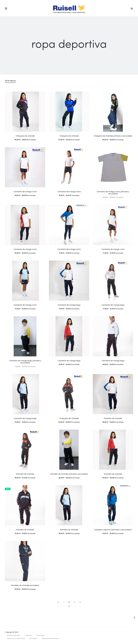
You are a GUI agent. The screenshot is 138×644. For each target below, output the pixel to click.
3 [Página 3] (74, 602)
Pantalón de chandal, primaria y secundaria (69, 474)
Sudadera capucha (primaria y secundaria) (113, 530)
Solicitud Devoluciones (50, 638)
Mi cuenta (33, 638)
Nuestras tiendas (13, 635)
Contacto (28, 635)
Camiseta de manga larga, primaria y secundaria (25, 362)
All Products (10, 81)
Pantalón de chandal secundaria (25, 585)
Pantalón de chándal (113, 474)
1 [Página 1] (64, 602)
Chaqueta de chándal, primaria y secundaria (113, 136)
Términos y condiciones (16, 638)
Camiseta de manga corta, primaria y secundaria (113, 193)
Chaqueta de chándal (25, 136)
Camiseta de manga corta (25, 192)
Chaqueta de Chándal (69, 418)
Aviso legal (40, 635)
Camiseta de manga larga (69, 305)
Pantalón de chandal (113, 418)
